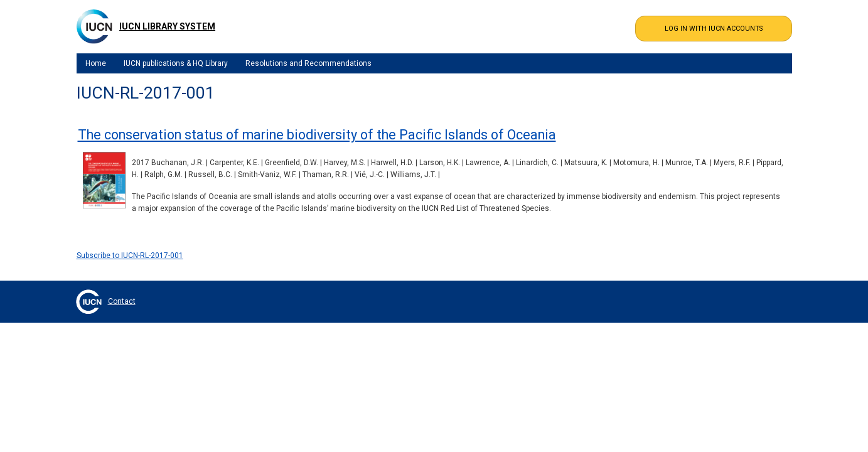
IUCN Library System (167, 26)
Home (96, 63)
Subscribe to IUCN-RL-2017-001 (130, 256)
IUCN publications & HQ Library (176, 63)
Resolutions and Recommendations (308, 63)
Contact (122, 301)
